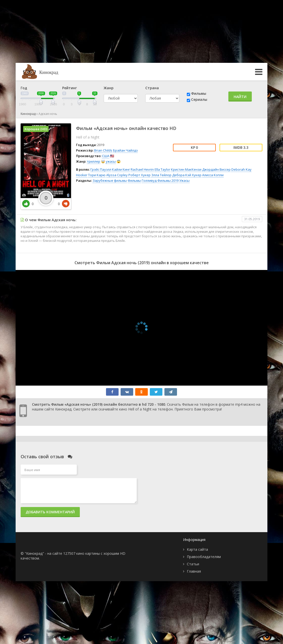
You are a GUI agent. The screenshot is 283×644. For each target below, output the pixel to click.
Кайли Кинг (121, 169)
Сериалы (199, 99)
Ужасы (184, 180)
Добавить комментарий (50, 512)
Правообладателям (204, 557)
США (106, 156)
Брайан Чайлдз (125, 150)
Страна (152, 88)
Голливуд (149, 180)
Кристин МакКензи (186, 169)
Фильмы (199, 93)
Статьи (193, 564)
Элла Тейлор (161, 175)
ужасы (111, 161)
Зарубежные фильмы (110, 180)
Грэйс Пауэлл (101, 169)
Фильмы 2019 (168, 180)
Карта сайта (197, 549)
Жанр (109, 88)
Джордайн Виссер (216, 169)
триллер (94, 161)
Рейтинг (69, 88)
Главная (194, 571)
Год (24, 88)
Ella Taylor (162, 169)
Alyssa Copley (117, 175)
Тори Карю (97, 175)
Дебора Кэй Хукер (187, 175)
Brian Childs (103, 150)
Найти (240, 97)
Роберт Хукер (139, 175)
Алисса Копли (213, 175)
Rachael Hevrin (142, 169)
